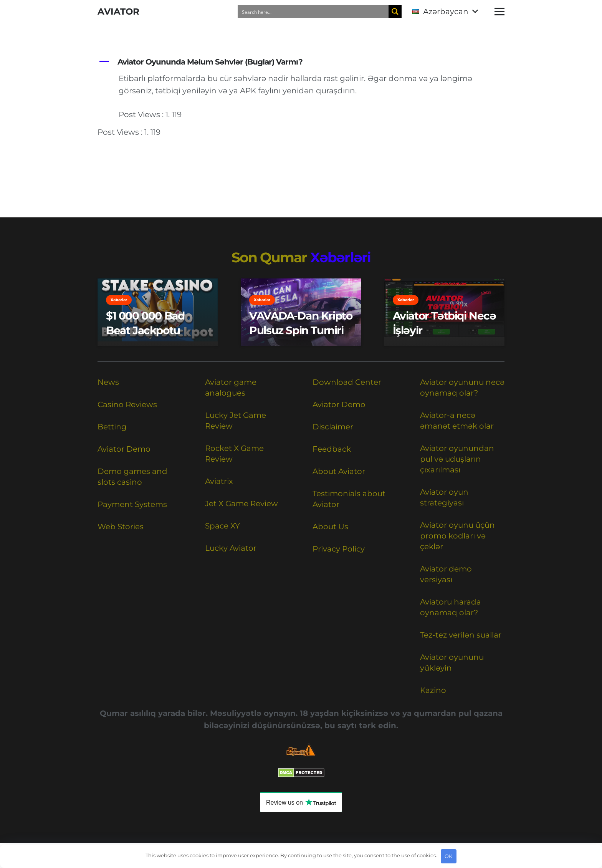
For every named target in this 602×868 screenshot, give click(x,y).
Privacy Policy (339, 549)
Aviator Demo (124, 449)
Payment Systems (132, 504)
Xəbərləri (341, 257)
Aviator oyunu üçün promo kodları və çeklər (457, 536)
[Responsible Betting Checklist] (301, 750)
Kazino (433, 690)
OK (448, 856)
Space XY (222, 526)
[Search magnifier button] (395, 12)
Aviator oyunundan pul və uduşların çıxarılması (457, 459)
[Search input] (314, 12)
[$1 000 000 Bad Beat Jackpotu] (158, 312)
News (108, 382)
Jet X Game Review (241, 504)
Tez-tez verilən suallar (461, 635)
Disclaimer (333, 427)
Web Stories (121, 527)
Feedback (332, 449)
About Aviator (339, 471)
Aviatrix (219, 481)
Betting (112, 427)
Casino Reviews (127, 404)
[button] (445, 12)
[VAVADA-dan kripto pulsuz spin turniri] (301, 312)
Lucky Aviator (231, 548)
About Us (330, 527)
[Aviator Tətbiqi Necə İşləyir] (444, 312)
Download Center (347, 382)
